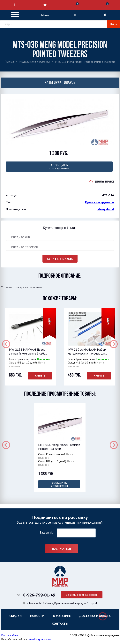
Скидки (15, 616)
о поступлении (59, 167)
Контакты (60, 624)
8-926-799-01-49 (39, 595)
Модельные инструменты (35, 62)
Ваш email (46, 532)
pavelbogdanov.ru (39, 639)
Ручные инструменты (100, 202)
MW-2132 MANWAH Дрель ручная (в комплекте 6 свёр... (28, 351)
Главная (9, 62)
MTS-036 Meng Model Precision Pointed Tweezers (59, 447)
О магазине (62, 616)
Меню (45, 15)
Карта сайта (9, 635)
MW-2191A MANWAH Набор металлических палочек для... (88, 351)
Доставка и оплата (95, 616)
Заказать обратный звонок (82, 595)
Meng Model (106, 209)
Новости (37, 616)
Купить (40, 376)
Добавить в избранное (104, 182)
